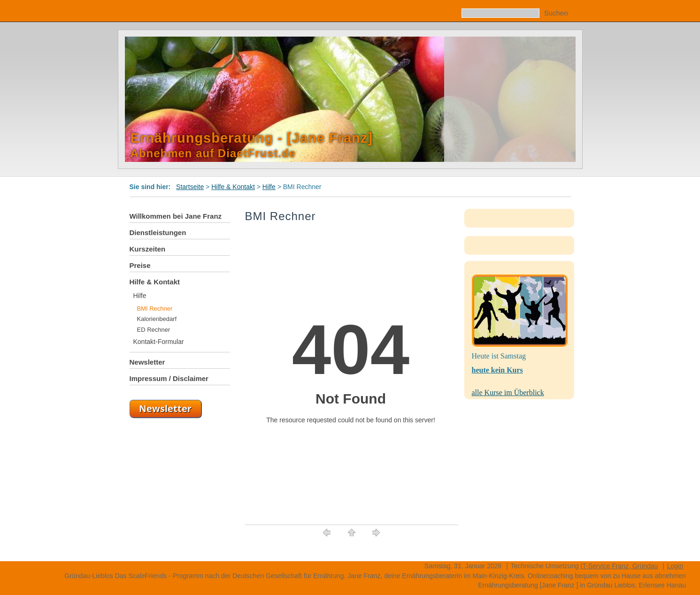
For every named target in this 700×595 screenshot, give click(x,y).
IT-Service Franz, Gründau (619, 566)
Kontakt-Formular (159, 342)
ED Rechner (154, 330)
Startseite (190, 187)
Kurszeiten (148, 249)
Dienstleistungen (158, 233)
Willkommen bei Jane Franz (176, 216)
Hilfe (269, 187)
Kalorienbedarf (157, 319)
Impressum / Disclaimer (169, 378)
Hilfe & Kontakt (233, 187)
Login (675, 566)
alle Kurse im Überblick (508, 393)
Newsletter (147, 362)
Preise (140, 265)
